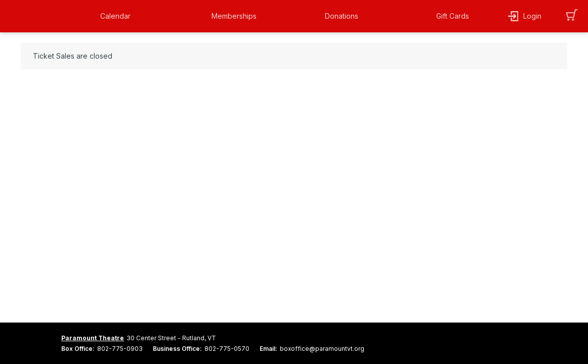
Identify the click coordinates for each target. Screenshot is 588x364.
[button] (124, 16)
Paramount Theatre (93, 338)
